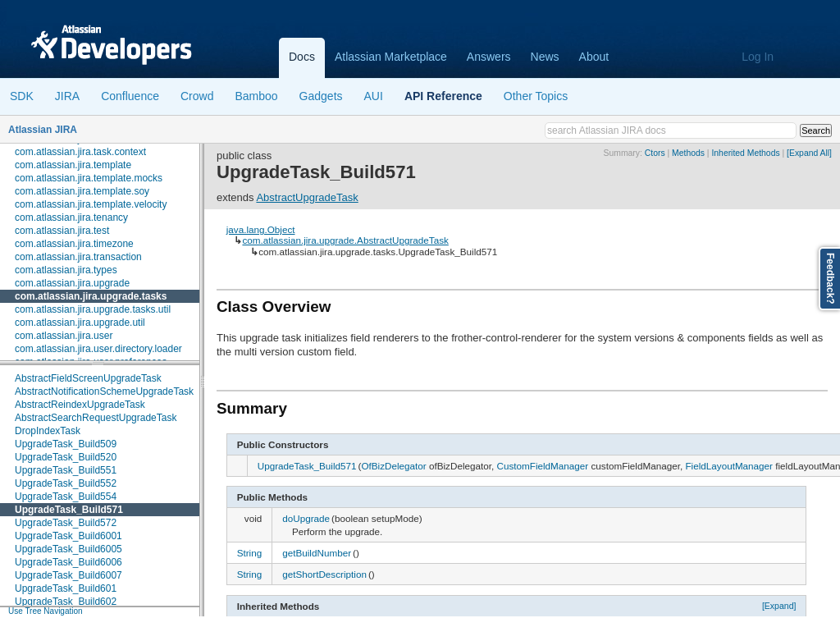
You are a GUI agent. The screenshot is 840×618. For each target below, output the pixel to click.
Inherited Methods (745, 153)
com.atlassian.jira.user (64, 336)
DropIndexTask (48, 431)
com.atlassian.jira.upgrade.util (80, 323)
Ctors (655, 153)
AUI (374, 96)
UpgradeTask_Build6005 (68, 549)
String (250, 553)
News (545, 57)
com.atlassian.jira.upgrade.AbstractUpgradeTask (345, 240)
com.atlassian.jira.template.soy (82, 191)
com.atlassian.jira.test (62, 231)
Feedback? (830, 279)
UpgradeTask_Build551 (66, 470)
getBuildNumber (317, 553)
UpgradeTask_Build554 (66, 497)
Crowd (197, 96)
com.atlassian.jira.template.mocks (89, 178)
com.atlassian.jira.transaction (78, 257)
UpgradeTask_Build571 (69, 510)
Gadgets (321, 96)
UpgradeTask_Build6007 (68, 575)
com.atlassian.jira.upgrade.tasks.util (93, 309)
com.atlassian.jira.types (66, 270)
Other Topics (536, 96)
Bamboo (256, 96)
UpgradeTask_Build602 (66, 602)
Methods (688, 153)
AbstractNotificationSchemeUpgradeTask (104, 391)
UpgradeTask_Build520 (66, 457)
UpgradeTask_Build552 (66, 483)
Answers (489, 57)
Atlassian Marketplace (391, 57)
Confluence (130, 96)
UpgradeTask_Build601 (66, 588)
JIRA (67, 96)
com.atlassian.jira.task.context (80, 152)
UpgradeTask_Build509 (66, 444)
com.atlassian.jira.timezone (74, 244)
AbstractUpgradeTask (307, 197)
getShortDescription (324, 574)
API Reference (443, 96)
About (594, 57)
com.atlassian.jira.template (73, 165)
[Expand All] (809, 153)
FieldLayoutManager (729, 466)
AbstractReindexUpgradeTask (80, 405)
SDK (22, 96)
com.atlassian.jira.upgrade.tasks (91, 296)
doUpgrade (306, 518)
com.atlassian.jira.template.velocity (91, 204)
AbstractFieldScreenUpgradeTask (88, 378)
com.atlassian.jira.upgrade (72, 283)
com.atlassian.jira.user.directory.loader (98, 349)
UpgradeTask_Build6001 (68, 536)
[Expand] (779, 606)
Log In (758, 57)
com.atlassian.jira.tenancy (71, 217)
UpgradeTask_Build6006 (68, 562)
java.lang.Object (261, 229)
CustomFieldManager (542, 466)
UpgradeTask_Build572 (66, 523)
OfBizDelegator (393, 466)
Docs (302, 57)
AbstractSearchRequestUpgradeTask (96, 418)
